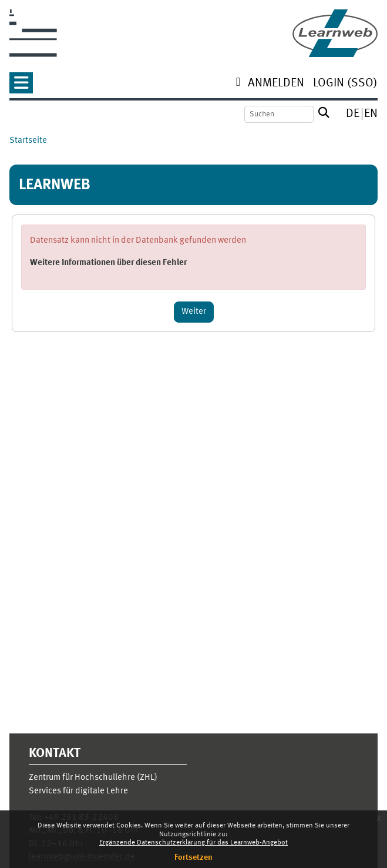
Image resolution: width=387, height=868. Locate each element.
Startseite (28, 141)
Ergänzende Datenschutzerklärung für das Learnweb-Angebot (193, 843)
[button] (21, 87)
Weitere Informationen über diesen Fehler (108, 263)
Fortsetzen (193, 857)
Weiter (194, 312)
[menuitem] (276, 84)
